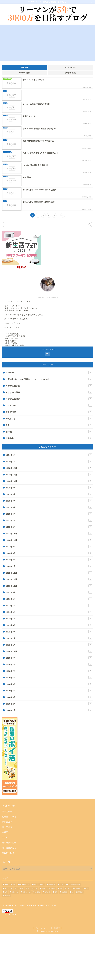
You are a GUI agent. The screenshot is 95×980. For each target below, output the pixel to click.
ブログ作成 (49, 412)
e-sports (49, 373)
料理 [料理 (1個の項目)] (86, 888)
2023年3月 (49, 520)
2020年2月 (49, 704)
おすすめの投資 (25, 73)
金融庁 (5, 832)
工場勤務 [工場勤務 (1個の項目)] (53, 888)
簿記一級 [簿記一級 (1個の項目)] (47, 892)
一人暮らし (49, 418)
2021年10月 (49, 586)
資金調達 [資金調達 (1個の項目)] (64, 892)
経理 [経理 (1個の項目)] (56, 892)
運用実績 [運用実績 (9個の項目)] (80, 892)
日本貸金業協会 (9, 848)
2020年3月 (49, 697)
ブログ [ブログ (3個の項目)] (62, 885)
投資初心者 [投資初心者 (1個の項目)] (77, 888)
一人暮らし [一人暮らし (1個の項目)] (20, 888)
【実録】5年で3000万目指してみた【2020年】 (49, 379)
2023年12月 (49, 468)
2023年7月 (49, 501)
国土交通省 (7, 827)
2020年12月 (49, 651)
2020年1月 (49, 710)
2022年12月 (49, 533)
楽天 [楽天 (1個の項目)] (6, 892)
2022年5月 (49, 553)
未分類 (49, 432)
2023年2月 (49, 527)
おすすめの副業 (70, 73)
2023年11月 (49, 474)
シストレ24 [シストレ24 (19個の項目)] (52, 885)
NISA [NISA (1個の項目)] (35, 885)
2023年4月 (49, 514)
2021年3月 (49, 632)
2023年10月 (49, 481)
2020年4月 (49, 690)
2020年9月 (49, 658)
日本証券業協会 (9, 843)
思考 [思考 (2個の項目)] (61, 888)
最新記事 (25, 67)
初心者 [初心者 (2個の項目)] (44, 888)
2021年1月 (49, 645)
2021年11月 (49, 579)
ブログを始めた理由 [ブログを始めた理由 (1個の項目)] (74, 885)
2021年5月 (49, 618)
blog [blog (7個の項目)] (13, 885)
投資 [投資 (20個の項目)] (68, 888)
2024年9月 (49, 455)
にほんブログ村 (9, 912)
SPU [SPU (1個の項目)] (43, 885)
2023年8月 (49, 494)
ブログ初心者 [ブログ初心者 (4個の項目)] (9, 888)
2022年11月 (49, 540)
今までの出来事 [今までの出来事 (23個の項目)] (32, 888)
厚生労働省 (7, 811)
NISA (4, 837)
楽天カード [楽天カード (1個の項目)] (15, 892)
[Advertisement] (47, 43)
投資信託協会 (8, 853)
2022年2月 (49, 559)
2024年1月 (49, 461)
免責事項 (57, 928)
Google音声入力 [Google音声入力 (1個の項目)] (24, 885)
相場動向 (49, 438)
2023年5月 (49, 507)
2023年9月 (49, 488)
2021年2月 (49, 638)
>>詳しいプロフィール (14, 323)
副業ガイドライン (10, 817)
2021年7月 (49, 605)
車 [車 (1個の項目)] (72, 892)
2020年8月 (49, 664)
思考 (49, 425)
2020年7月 (49, 671)
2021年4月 (49, 625)
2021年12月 (49, 573)
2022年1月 (49, 566)
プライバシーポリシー (42, 928)
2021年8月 (49, 599)
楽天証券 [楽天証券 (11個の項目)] (38, 892)
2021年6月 (49, 612)
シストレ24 (49, 405)
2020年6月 (49, 677)
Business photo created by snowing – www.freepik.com (29, 905)
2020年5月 (49, 684)
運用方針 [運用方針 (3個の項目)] (7, 896)
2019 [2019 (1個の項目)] (6, 885)
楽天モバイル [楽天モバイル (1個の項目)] (27, 892)
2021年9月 (49, 592)
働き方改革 (7, 822)
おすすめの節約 (70, 67)
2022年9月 (49, 546)
